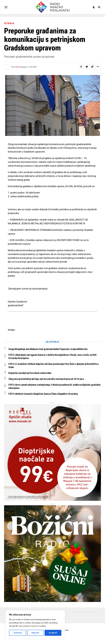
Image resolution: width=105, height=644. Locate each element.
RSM (17, 67)
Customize (18, 633)
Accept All (53, 633)
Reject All (35, 633)
